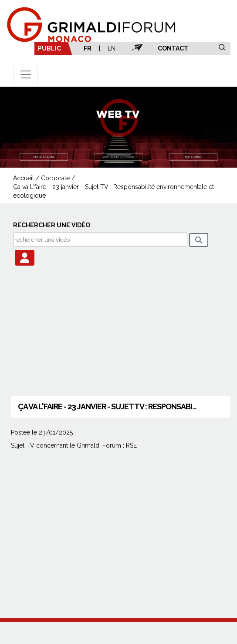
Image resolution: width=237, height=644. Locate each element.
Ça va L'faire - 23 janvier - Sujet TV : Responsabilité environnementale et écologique (113, 191)
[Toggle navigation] (26, 74)
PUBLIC (49, 48)
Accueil (24, 178)
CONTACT (173, 48)
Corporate (55, 178)
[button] (25, 258)
